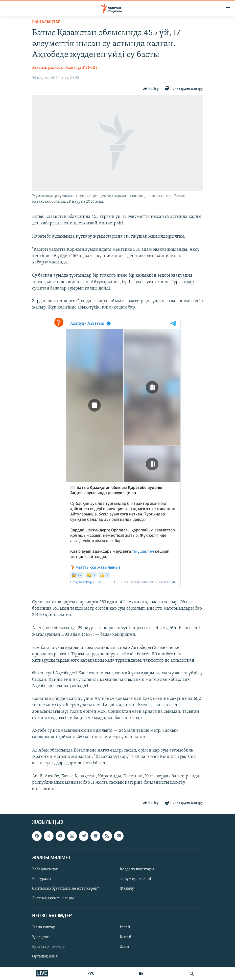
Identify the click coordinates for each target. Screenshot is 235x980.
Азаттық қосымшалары (53, 898)
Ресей (125, 927)
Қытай (126, 937)
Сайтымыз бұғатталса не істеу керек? (65, 889)
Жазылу (127, 889)
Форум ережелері (135, 879)
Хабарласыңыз (45, 869)
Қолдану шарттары (137, 869)
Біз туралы (42, 879)
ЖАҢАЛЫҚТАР (46, 22)
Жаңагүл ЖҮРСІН (81, 68)
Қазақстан (41, 937)
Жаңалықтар (44, 927)
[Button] (151, 89)
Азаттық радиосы (48, 68)
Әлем (124, 947)
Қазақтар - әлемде (48, 947)
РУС (91, 974)
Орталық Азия (45, 956)
